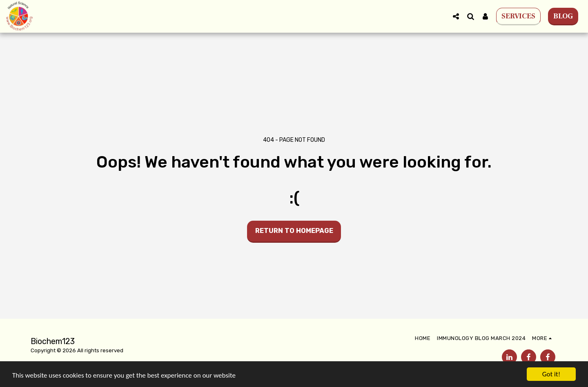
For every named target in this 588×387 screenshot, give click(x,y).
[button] (456, 16)
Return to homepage (294, 231)
